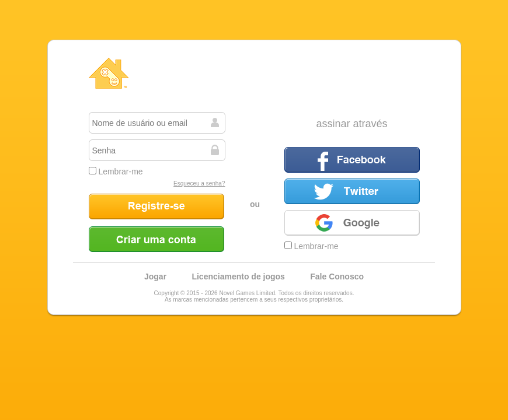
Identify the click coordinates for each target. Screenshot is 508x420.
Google (352, 223)
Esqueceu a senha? (199, 183)
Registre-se (156, 206)
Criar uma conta (156, 239)
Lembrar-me (116, 171)
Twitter (352, 191)
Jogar (155, 276)
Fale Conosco (337, 276)
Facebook (352, 160)
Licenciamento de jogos (238, 276)
